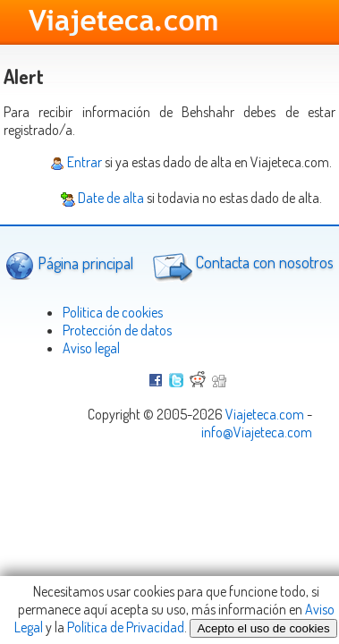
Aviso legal (91, 348)
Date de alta (102, 198)
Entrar (76, 162)
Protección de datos (117, 330)
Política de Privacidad (126, 627)
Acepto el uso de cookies (263, 628)
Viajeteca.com (265, 414)
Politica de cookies (113, 312)
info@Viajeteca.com (257, 432)
